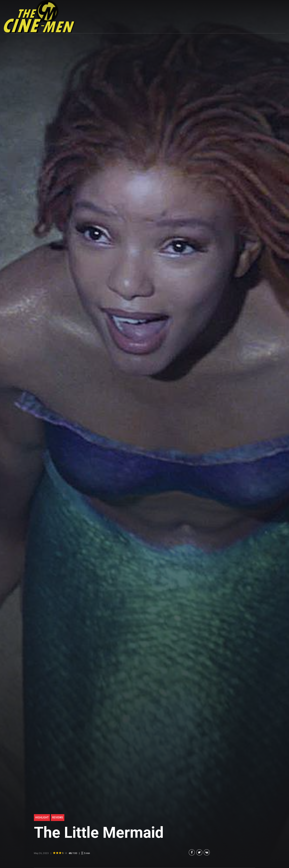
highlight (42, 817)
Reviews (58, 817)
